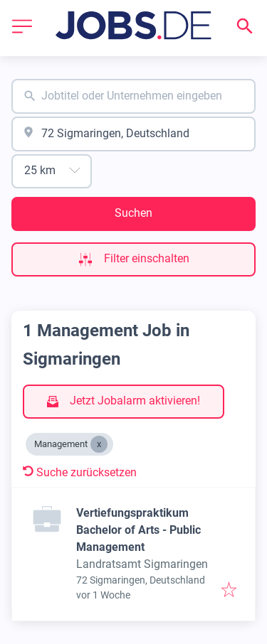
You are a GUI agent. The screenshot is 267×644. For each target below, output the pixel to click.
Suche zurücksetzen (80, 472)
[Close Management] (99, 444)
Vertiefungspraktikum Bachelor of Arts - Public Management (138, 530)
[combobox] (133, 96)
